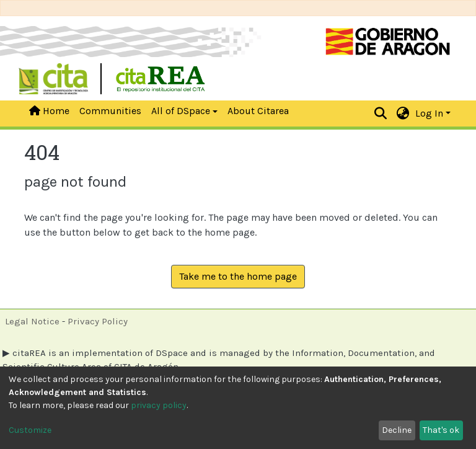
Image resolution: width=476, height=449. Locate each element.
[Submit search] (381, 113)
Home (49, 111)
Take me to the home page (238, 276)
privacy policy (159, 405)
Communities (110, 111)
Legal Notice (32, 321)
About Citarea (258, 111)
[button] (403, 113)
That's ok (441, 430)
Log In (429, 113)
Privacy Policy (98, 321)
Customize (30, 430)
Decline (397, 430)
